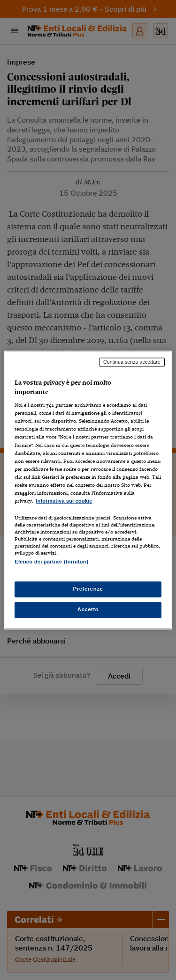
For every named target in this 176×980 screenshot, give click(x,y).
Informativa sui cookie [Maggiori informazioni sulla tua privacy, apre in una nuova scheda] (64, 501)
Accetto (88, 610)
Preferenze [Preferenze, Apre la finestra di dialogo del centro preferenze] (88, 589)
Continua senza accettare (132, 362)
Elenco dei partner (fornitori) (51, 562)
